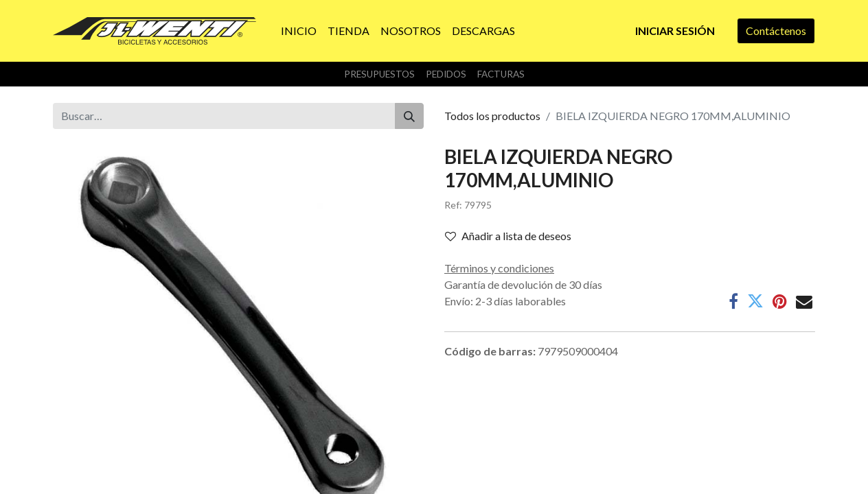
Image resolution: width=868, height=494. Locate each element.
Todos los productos (492, 116)
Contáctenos (776, 31)
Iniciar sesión (675, 31)
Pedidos (446, 74)
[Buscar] (409, 116)
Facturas (501, 74)
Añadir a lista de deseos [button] (508, 236)
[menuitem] (299, 31)
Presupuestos (379, 74)
